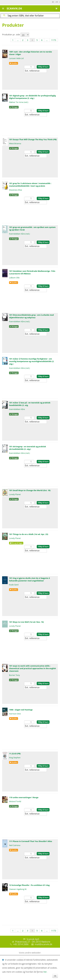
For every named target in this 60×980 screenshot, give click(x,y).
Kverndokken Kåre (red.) (19, 234)
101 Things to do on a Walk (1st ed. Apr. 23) (29, 534)
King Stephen (15, 758)
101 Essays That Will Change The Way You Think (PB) (33, 139)
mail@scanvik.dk (43, 944)
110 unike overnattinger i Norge (24, 797)
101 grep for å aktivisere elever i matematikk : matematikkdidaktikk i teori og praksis (30, 185)
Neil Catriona (15, 845)
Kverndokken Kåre (17, 409)
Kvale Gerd (14, 585)
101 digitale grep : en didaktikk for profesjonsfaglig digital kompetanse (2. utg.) (32, 97)
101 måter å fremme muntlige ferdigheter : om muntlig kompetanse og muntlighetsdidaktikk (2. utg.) (32, 361)
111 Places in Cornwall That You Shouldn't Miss (31, 841)
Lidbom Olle (14, 278)
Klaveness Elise (16, 190)
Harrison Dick (15, 714)
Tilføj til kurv (43, 67)
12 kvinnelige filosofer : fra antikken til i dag (29, 885)
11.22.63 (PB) (15, 754)
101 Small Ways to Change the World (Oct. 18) (30, 490)
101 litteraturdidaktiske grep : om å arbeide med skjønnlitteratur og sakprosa (31, 316)
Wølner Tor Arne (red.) (19, 102)
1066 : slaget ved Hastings (21, 710)
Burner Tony (14, 675)
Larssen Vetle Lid (16, 58)
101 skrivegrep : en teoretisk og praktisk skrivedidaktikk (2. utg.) (28, 448)
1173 (54, 40)
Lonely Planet (15, 494)
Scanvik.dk (14, 8)
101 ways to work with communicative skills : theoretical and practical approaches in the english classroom (32, 668)
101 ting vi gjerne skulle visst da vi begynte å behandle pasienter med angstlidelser (29, 579)
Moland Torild (15, 801)
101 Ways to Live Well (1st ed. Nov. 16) (26, 622)
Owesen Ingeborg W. (18, 889)
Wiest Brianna (15, 143)
